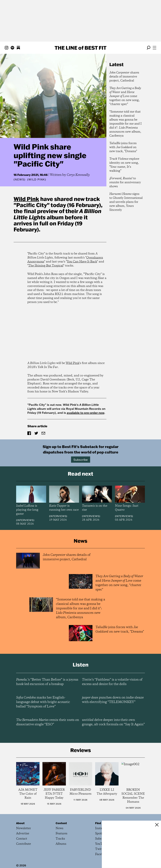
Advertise (23, 834)
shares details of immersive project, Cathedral (124, 77)
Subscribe (81, 460)
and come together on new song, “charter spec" (125, 96)
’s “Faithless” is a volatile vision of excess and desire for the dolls (112, 682)
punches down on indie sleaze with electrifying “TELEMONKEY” (113, 700)
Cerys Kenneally (78, 175)
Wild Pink (26, 199)
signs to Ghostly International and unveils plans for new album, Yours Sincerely (126, 202)
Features (61, 834)
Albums (61, 844)
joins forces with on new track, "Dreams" (123, 147)
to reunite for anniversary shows (125, 182)
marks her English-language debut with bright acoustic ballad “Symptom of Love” (43, 702)
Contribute (24, 844)
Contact (22, 839)
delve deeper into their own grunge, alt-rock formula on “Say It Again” (113, 722)
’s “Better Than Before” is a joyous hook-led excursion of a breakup (47, 682)
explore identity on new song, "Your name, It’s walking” (124, 165)
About (20, 823)
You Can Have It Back (82, 262)
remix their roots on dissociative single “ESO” (48, 722)
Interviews (25, 520)
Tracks (60, 839)
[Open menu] (154, 48)
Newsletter (24, 828)
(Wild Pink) (37, 180)
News (20, 179)
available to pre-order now (86, 413)
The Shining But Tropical (46, 266)
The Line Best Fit (80, 48)
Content (61, 823)
